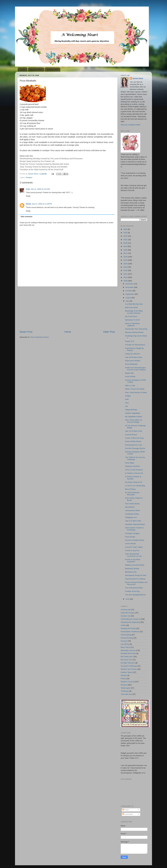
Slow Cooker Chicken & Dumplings (134, 529)
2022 (126, 236)
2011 (126, 274)
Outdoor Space (127, 672)
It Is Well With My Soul (134, 304)
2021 (126, 240)
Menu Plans (125, 647)
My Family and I (127, 657)
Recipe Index (52, 70)
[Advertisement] (67, 308)
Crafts (123, 625)
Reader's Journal (127, 682)
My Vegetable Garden (134, 417)
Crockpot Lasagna (132, 533)
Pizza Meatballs (131, 364)
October (129, 291)
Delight (128, 396)
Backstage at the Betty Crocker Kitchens (134, 312)
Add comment (26, 217)
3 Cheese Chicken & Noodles (133, 478)
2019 (126, 246)
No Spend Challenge (129, 666)
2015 (126, 260)
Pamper (124, 675)
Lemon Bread (130, 544)
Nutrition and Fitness (129, 669)
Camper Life (126, 616)
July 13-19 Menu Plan (134, 431)
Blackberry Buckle (132, 569)
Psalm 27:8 (130, 341)
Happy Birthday (131, 410)
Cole (28, 189)
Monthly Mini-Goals (128, 653)
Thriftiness (125, 691)
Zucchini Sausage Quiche (135, 448)
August (129, 298)
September (130, 294)
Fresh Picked (130, 377)
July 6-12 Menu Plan (133, 521)
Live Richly (125, 644)
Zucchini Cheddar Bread (135, 540)
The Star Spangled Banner (136, 595)
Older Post (109, 332)
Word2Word (130, 507)
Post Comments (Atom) (40, 337)
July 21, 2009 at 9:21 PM (40, 189)
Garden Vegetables (133, 413)
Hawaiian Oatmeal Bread (135, 524)
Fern (127, 403)
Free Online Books (132, 504)
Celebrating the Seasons (130, 619)
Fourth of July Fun (132, 550)
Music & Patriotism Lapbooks (132, 324)
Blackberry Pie (131, 572)
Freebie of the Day (132, 591)
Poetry (123, 679)
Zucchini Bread (131, 435)
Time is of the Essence (134, 470)
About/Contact (36, 70)
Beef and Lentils (131, 307)
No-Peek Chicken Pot (134, 482)
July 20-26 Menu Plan (134, 357)
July (127, 301)
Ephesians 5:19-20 (132, 320)
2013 (126, 267)
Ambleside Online (132, 514)
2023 (126, 233)
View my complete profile (130, 125)
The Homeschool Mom (134, 588)
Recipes (29, 177)
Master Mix (129, 373)
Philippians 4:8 (131, 517)
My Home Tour (126, 660)
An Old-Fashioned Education (132, 494)
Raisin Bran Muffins (133, 361)
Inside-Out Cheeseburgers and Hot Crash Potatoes (135, 369)
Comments (128, 814)
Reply (28, 196)
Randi (28, 204)
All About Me (126, 610)
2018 (126, 250)
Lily (126, 406)
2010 (126, 277)
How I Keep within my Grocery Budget (134, 421)
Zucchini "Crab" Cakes (134, 547)
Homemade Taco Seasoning (136, 329)
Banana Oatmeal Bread (134, 332)
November (130, 287)
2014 (126, 264)
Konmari (124, 641)
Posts (126, 810)
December (130, 284)
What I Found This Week (135, 389)
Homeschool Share (133, 510)
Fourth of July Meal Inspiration (133, 561)
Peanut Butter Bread (133, 441)
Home (23, 70)
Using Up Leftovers (133, 354)
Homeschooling (127, 638)
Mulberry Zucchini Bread (135, 565)
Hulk (127, 399)
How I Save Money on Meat (136, 392)
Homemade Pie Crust (134, 445)
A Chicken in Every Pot (134, 473)
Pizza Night (130, 463)
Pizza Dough (130, 537)
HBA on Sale (130, 386)
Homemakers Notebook (130, 632)
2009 (126, 281)
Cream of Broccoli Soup (134, 438)
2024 (126, 229)
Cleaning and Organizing (130, 622)
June (128, 599)
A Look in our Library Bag (135, 486)
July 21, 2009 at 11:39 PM (42, 204)
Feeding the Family (128, 628)
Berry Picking (130, 489)
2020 (126, 243)
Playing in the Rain (132, 466)
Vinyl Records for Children (135, 579)
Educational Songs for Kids (136, 575)
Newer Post (26, 332)
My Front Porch (131, 316)
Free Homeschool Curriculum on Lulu (133, 555)
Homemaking (126, 635)
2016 (126, 257)
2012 (126, 270)
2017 (126, 253)
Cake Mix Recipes (128, 613)
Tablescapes (126, 688)
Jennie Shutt (138, 78)
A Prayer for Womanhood (135, 345)
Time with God (126, 694)
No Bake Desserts (128, 663)
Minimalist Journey (128, 650)
